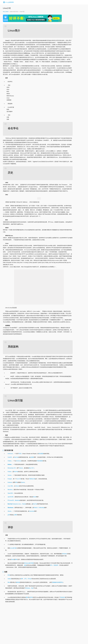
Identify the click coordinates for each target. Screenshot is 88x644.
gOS (9, 545)
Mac (42, 624)
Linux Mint (10, 516)
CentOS (10, 485)
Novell (35, 527)
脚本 (16, 591)
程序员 (31, 633)
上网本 (15, 545)
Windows (8, 586)
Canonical (32, 541)
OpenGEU (10, 523)
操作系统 (31, 595)
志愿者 (32, 485)
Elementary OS (12, 498)
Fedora (10, 501)
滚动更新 (41, 481)
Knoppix (10, 509)
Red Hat (16, 485)
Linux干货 (22, 12)
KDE (16, 512)
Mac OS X (32, 498)
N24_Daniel (6, 12)
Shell (12, 591)
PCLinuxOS (11, 530)
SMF (22, 613)
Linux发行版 (13, 578)
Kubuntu (10, 512)
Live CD (19, 509)
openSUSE (11, 527)
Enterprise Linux (14, 534)
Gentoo (10, 505)
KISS (20, 481)
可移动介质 (32, 509)
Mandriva (10, 519)
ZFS (25, 613)
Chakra (10, 491)
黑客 (27, 633)
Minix (9, 616)
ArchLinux (10, 481)
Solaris (9, 613)
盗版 (35, 597)
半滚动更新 (40, 491)
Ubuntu (21, 498)
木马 (61, 597)
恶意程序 (8, 599)
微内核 (18, 616)
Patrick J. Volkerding (39, 537)
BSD (9, 607)
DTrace (30, 613)
